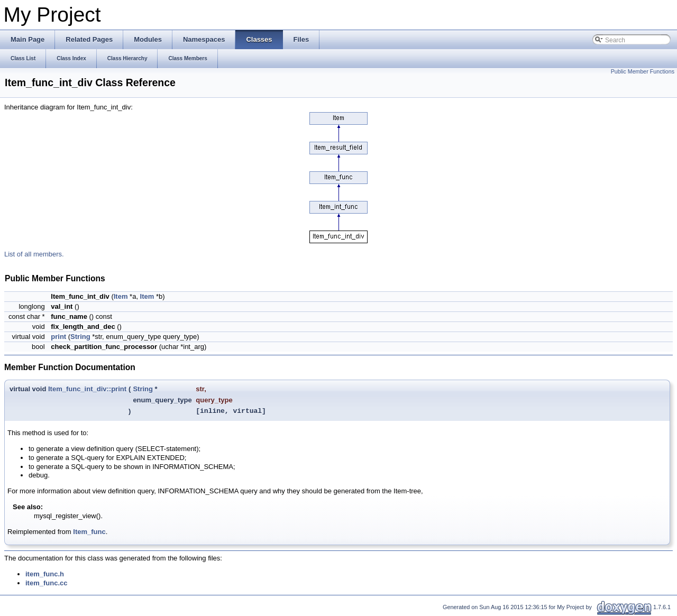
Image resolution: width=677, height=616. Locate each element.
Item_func (89, 532)
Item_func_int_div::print (87, 389)
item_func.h (45, 574)
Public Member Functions (643, 71)
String (80, 337)
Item (121, 296)
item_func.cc (46, 583)
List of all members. (34, 254)
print (58, 337)
